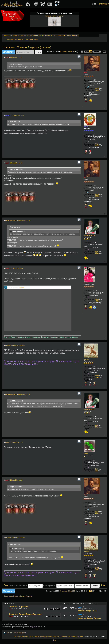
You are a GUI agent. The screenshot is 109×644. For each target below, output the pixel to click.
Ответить (9, 52)
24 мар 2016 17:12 (17, 442)
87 (94, 52)
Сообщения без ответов (15, 39)
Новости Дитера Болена (89, 618)
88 (96, 52)
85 (88, 52)
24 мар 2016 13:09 (16, 163)
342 (51, 609)
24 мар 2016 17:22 (16, 480)
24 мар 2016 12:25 (16, 57)
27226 (97, 91)
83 (82, 52)
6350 (97, 251)
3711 (97, 253)
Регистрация (103, 4)
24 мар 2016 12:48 (18, 115)
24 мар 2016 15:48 (17, 269)
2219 (97, 469)
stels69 (8, 115)
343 (55, 609)
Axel (7, 57)
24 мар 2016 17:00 (24, 394)
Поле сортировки (59, 586)
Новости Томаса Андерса (68, 35)
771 (96, 471)
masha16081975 (11, 221)
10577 (97, 146)
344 (58, 609)
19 (59, 616)
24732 (97, 299)
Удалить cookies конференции (72, 636)
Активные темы (32, 39)
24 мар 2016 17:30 (18, 538)
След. (103, 585)
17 (53, 616)
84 (85, 52)
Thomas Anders (50, 35)
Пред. (6, 585)
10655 (97, 376)
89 (99, 52)
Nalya (7, 442)
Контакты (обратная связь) (24, 636)
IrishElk (8, 345)
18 (56, 616)
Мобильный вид (105, 35)
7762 (97, 144)
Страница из (68, 51)
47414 (97, 301)
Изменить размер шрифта (102, 35)
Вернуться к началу (105, 109)
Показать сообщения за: (26, 586)
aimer (80, 607)
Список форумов (18, 35)
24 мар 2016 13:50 (24, 221)
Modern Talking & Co (35, 35)
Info (54, 640)
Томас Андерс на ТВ (88, 611)
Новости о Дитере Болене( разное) (25, 614)
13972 (97, 89)
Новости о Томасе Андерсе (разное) (27, 47)
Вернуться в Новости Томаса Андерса (18, 596)
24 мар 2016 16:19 (18, 345)
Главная (6, 35)
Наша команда (54, 636)
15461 (97, 377)
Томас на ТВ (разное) (18, 607)
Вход (94, 4)
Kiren (7, 269)
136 (105, 52)
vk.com (22, 287)
